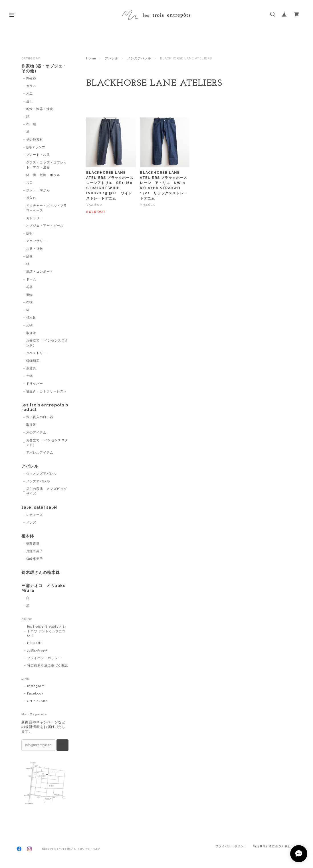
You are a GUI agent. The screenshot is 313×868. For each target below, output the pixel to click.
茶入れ (31, 198)
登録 (62, 745)
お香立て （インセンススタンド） (47, 343)
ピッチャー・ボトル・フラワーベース (47, 208)
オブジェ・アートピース (45, 226)
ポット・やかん (38, 190)
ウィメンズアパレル (42, 474)
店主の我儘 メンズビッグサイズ (47, 491)
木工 (30, 94)
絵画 (30, 257)
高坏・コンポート (40, 272)
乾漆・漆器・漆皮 (40, 109)
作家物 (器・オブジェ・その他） (44, 68)
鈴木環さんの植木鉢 (41, 572)
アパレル (112, 58)
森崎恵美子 (35, 559)
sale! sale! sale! (40, 507)
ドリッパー (35, 384)
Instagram (36, 686)
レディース (35, 515)
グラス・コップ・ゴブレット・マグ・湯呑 (47, 165)
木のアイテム (37, 433)
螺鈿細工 (33, 361)
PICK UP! (35, 643)
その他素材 (35, 140)
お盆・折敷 (35, 249)
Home (91, 58)
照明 (30, 233)
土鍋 (30, 376)
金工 (30, 101)
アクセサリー (37, 241)
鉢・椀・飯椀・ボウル (43, 175)
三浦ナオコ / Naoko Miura (44, 588)
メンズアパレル (139, 58)
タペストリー (37, 353)
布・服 (31, 124)
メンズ (31, 523)
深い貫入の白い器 (40, 417)
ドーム (31, 279)
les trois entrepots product (45, 407)
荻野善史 (33, 543)
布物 (30, 302)
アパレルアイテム (40, 453)
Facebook (35, 694)
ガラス (31, 86)
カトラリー (35, 218)
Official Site (37, 701)
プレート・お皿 (38, 155)
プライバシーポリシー (44, 658)
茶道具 (31, 368)
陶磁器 (31, 78)
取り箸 (31, 333)
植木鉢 (31, 318)
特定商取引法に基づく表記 (48, 666)
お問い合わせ (37, 651)
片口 (30, 183)
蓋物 (30, 295)
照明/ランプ (36, 147)
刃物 (30, 325)
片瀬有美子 (35, 551)
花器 (30, 287)
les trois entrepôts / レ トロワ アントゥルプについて (47, 631)
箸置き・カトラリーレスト (47, 391)
